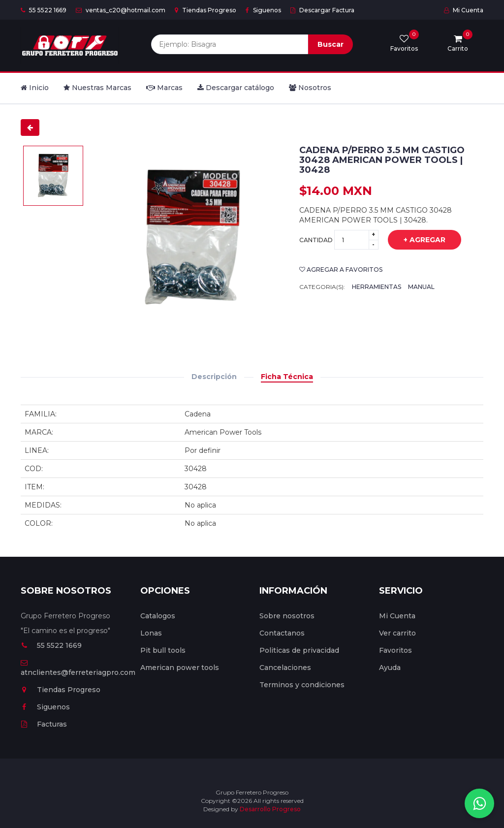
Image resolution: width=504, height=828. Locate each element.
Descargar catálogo (236, 88)
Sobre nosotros (287, 616)
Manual (421, 287)
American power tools (180, 668)
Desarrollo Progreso (270, 809)
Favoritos (395, 650)
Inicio (35, 88)
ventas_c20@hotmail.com (121, 10)
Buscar (331, 44)
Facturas (44, 724)
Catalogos (158, 616)
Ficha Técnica (287, 377)
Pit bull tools (163, 650)
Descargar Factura (322, 10)
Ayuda (390, 668)
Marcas (164, 88)
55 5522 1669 (44, 10)
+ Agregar (417, 240)
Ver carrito (397, 633)
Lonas (151, 633)
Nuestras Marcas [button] (97, 88)
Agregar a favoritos (341, 270)
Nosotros (310, 88)
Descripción (214, 377)
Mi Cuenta (464, 10)
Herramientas (377, 287)
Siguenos (263, 10)
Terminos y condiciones (302, 685)
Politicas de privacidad (299, 650)
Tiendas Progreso (205, 10)
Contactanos (282, 633)
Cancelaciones (285, 668)
